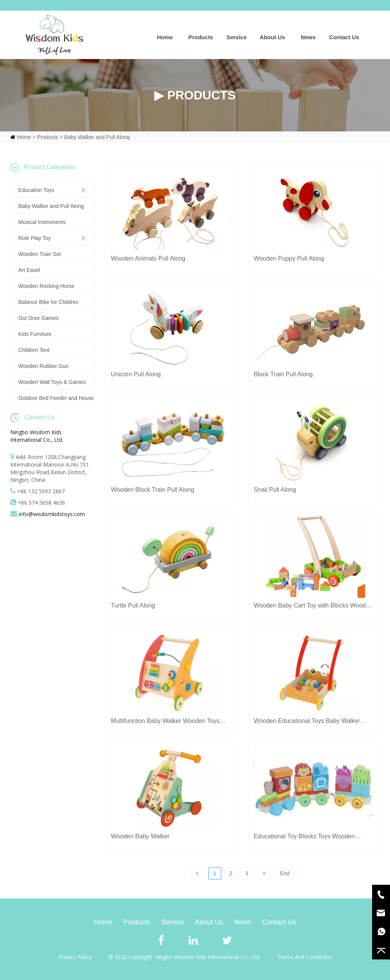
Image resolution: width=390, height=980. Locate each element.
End (285, 873)
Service (236, 37)
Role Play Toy (34, 238)
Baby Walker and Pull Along (97, 137)
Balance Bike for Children (48, 302)
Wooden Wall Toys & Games (52, 382)
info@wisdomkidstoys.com (52, 514)
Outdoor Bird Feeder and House (56, 398)
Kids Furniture (35, 334)
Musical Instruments (42, 222)
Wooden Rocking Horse (46, 286)
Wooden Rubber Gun (43, 366)
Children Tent (34, 350)
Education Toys (36, 190)
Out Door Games (38, 318)
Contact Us (344, 37)
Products (201, 37)
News (308, 37)
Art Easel (29, 270)
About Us (273, 37)
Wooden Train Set (40, 254)
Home (165, 37)
